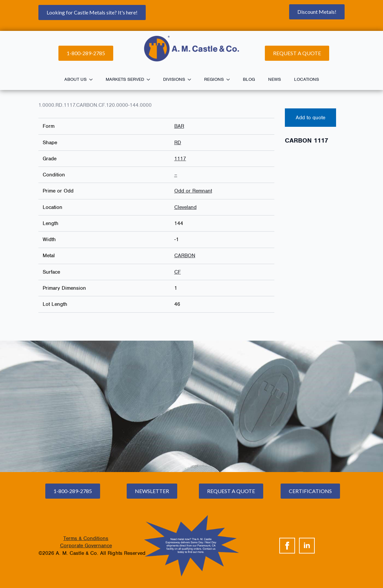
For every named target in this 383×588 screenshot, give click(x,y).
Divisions (174, 79)
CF (178, 272)
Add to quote (310, 118)
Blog (249, 79)
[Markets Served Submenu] (150, 79)
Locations (307, 79)
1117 (180, 159)
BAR (179, 126)
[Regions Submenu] (230, 79)
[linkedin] (307, 546)
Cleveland (185, 207)
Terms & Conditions (86, 538)
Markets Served (125, 79)
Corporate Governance (86, 546)
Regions (214, 79)
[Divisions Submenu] (191, 79)
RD (178, 143)
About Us (75, 79)
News (275, 79)
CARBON (185, 256)
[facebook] (287, 546)
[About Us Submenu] (93, 79)
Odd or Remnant (193, 191)
